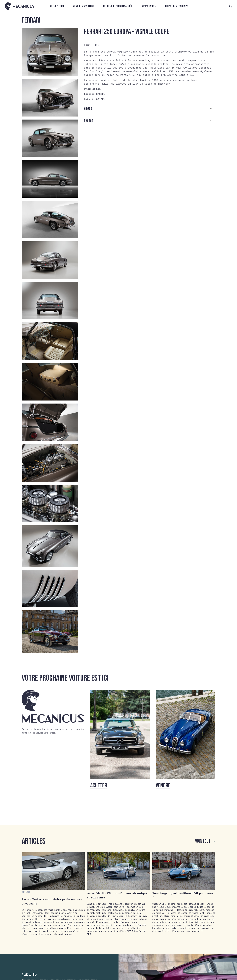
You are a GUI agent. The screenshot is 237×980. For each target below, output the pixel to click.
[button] (150, 109)
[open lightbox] (50, 52)
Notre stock (57, 6)
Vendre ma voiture (84, 6)
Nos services (149, 6)
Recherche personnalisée (118, 6)
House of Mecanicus (176, 6)
